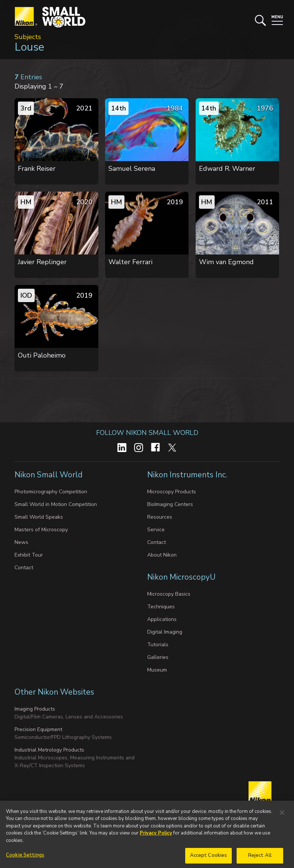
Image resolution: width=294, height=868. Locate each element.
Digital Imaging (165, 632)
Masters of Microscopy (41, 530)
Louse (29, 47)
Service (156, 530)
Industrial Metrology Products (49, 750)
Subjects (28, 37)
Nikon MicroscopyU (181, 577)
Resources (160, 517)
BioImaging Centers (170, 504)
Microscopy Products (172, 492)
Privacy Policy (156, 842)
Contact (24, 568)
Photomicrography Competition (51, 492)
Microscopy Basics (169, 594)
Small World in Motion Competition (56, 504)
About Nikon (162, 555)
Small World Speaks (39, 517)
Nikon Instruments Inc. (188, 475)
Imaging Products (35, 709)
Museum (157, 670)
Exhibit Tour (29, 555)
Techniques (161, 607)
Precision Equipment (38, 729)
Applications (162, 619)
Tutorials (158, 645)
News (21, 542)
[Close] (282, 821)
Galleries (158, 657)
